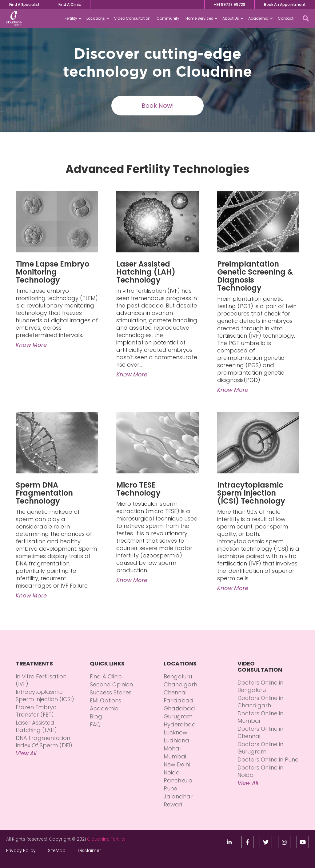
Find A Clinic (70, 4)
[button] (72, 18)
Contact (286, 18)
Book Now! (158, 106)
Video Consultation (132, 18)
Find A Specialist (24, 4)
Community (168, 18)
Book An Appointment (285, 4)
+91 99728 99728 (229, 4)
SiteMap (57, 850)
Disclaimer (89, 850)
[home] (14, 18)
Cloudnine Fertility (106, 839)
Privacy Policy (21, 850)
